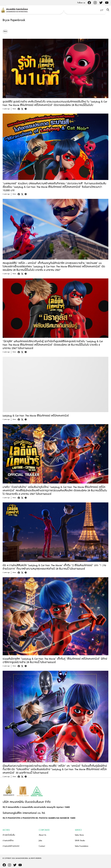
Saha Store (79, 835)
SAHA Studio (80, 841)
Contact (42, 846)
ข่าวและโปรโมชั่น (9, 835)
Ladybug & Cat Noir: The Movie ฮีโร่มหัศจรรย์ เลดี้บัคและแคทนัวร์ (36, 416)
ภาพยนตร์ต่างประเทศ (11, 846)
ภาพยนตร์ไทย (8, 841)
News (5, 31)
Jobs (40, 841)
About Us (42, 835)
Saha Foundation (82, 846)
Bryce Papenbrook (14, 20)
